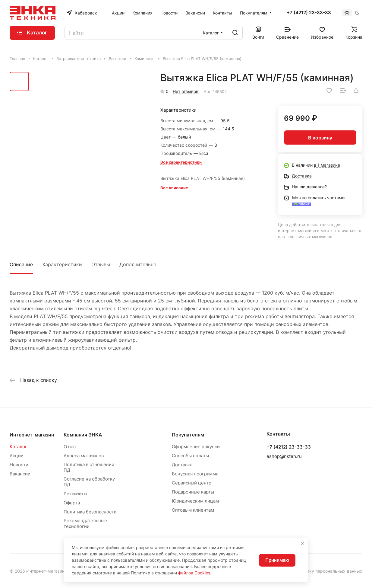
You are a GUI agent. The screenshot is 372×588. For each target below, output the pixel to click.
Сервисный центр (192, 483)
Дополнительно (138, 264)
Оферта (72, 503)
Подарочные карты (193, 492)
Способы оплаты (190, 456)
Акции (17, 456)
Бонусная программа (195, 474)
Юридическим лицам (195, 501)
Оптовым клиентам (193, 510)
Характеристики (62, 264)
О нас (70, 447)
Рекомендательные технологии (85, 523)
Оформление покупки (196, 447)
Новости (19, 465)
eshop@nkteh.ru (284, 456)
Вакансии (20, 474)
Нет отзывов (186, 91)
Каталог (18, 447)
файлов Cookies (194, 573)
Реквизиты (75, 494)
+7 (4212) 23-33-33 (309, 13)
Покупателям (188, 435)
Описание (21, 264)
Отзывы (101, 264)
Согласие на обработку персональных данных (314, 571)
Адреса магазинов (84, 456)
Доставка (182, 465)
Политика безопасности (90, 512)
